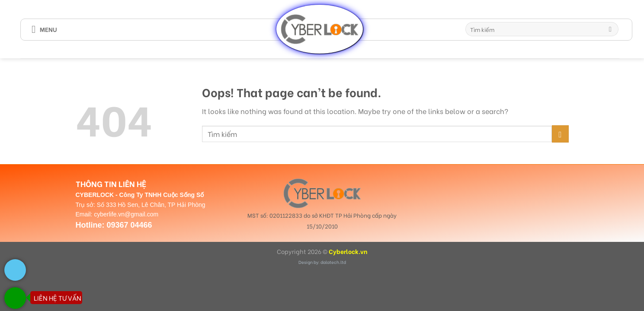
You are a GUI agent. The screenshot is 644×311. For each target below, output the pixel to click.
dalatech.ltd (333, 262)
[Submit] (610, 29)
